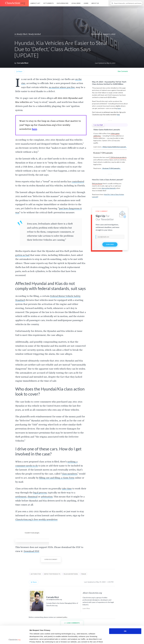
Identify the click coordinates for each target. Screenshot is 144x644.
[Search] (126, 3)
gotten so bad (22, 255)
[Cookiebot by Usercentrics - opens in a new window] (15, 640)
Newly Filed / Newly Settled (29, 34)
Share (19, 72)
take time (67, 489)
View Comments (123, 71)
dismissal (33, 497)
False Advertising (71, 574)
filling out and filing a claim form (57, 478)
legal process (40, 493)
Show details (118, 640)
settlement (21, 497)
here (119, 108)
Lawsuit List (35, 3)
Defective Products (52, 574)
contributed (78, 182)
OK (125, 614)
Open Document (51, 559)
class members (69, 474)
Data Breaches (63, 3)
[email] (110, 237)
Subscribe (110, 244)
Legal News (76, 3)
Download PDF (31, 551)
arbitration (47, 497)
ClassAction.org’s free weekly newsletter (36, 520)
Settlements (48, 3)
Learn (86, 3)
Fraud (84, 574)
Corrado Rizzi (23, 63)
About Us (95, 3)
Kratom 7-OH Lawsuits (111, 168)
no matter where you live (62, 87)
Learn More (86, 608)
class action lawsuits (109, 188)
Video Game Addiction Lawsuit (114, 147)
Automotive (36, 574)
